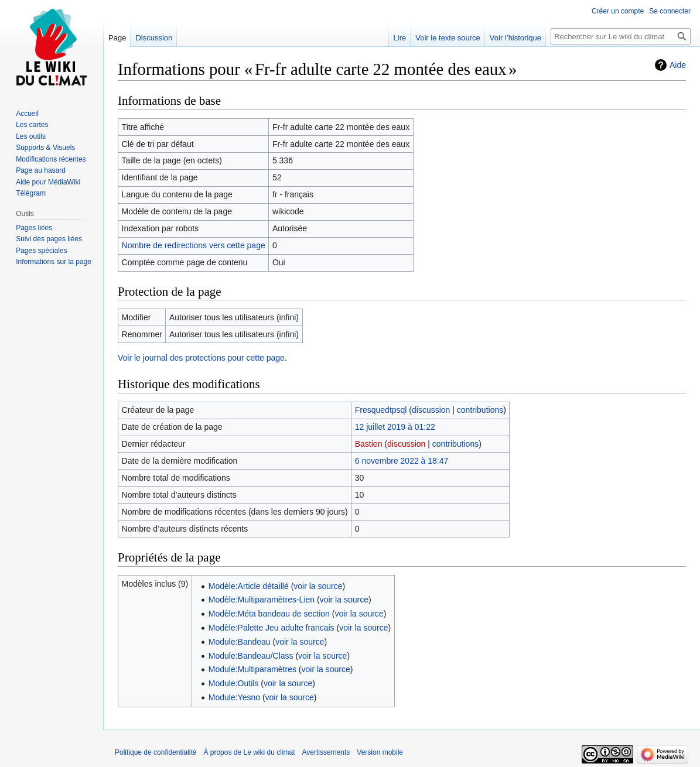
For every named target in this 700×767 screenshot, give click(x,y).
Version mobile (380, 752)
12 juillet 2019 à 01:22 (395, 427)
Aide (678, 65)
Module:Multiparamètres (252, 669)
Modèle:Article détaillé (249, 586)
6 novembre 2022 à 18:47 (402, 461)
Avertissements (326, 752)
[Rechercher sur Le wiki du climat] (621, 36)
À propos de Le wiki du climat (249, 752)
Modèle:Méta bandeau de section (269, 614)
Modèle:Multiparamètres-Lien (262, 600)
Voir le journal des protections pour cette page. (202, 358)
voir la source (318, 586)
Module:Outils (234, 683)
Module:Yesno (234, 697)
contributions (480, 410)
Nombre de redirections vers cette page (194, 245)
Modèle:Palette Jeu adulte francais (272, 628)
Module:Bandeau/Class (251, 656)
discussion (431, 410)
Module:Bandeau (240, 642)
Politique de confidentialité (156, 752)
